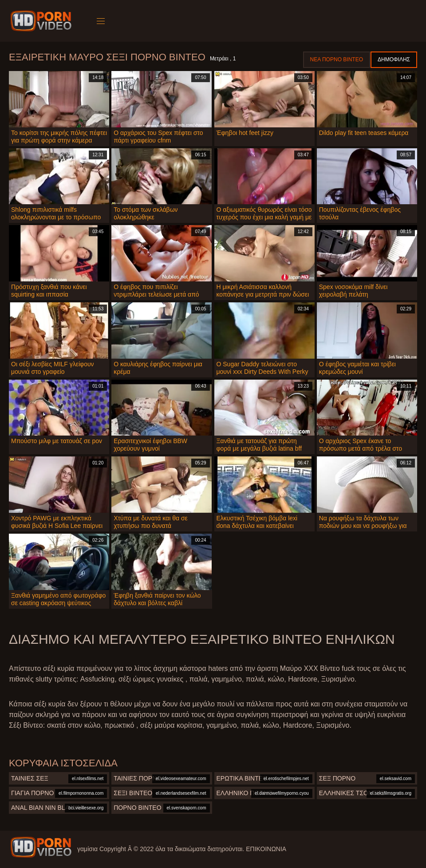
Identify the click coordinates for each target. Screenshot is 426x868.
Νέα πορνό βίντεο (337, 59)
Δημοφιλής (394, 59)
